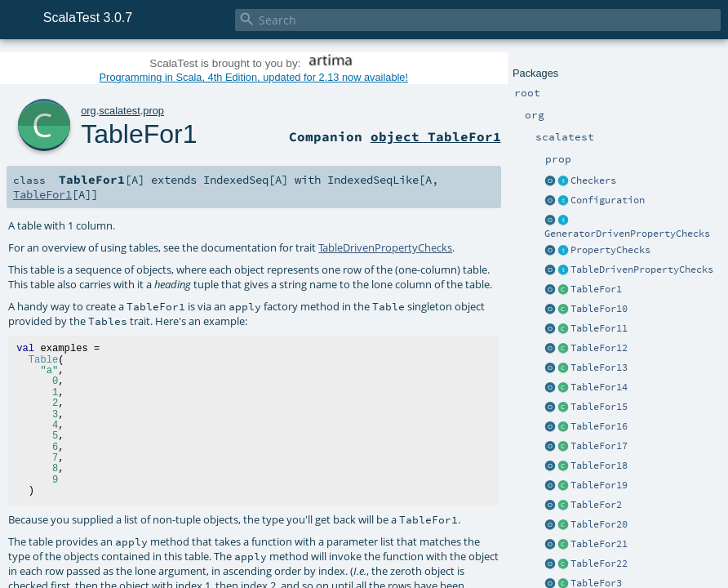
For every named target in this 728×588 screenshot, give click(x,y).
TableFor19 (599, 485)
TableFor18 (599, 465)
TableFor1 (596, 289)
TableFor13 (599, 367)
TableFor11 (599, 328)
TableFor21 (599, 544)
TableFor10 (599, 309)
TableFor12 (599, 348)
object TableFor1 (436, 136)
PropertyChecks (610, 250)
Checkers (593, 180)
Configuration (608, 200)
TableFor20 (599, 524)
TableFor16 (599, 426)
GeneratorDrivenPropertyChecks (627, 234)
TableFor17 (599, 446)
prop (153, 111)
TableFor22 (599, 563)
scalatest (120, 111)
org (89, 111)
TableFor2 (596, 505)
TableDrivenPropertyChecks (642, 269)
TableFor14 (599, 387)
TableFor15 (599, 407)
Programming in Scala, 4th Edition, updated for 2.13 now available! (254, 77)
